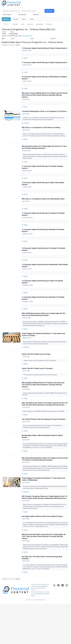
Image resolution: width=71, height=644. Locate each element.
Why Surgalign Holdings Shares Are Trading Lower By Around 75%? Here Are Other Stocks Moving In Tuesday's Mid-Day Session (43, 411)
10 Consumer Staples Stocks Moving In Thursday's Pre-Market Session (44, 267)
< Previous (5, 45)
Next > (18, 45)
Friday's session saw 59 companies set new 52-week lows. (40, 385)
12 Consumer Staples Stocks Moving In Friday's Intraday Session (42, 49)
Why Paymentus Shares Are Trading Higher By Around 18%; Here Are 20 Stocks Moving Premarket (44, 158)
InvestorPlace (27, 132)
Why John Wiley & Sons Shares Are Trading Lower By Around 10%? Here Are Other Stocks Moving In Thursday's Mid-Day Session (43, 433)
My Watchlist (22, 15)
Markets (6, 19)
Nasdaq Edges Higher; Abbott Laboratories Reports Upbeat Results (42, 468)
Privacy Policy (38, 634)
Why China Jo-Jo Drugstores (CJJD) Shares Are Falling (42, 137)
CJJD (53, 29)
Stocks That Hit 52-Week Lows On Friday (37, 379)
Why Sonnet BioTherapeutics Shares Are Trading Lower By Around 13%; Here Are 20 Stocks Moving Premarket (45, 493)
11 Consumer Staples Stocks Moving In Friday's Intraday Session (42, 67)
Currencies (30, 24)
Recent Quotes (7, 15)
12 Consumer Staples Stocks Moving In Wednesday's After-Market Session (43, 284)
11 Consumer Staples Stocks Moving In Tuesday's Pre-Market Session (43, 229)
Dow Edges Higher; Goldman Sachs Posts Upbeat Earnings (43, 553)
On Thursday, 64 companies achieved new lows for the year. (40, 401)
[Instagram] (67, 630)
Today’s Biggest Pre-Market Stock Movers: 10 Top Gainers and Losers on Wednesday (44, 514)
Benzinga (26, 60)
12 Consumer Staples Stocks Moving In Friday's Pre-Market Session (43, 302)
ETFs (24, 19)
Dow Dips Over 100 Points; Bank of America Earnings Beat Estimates (42, 596)
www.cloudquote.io (43, 626)
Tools (32, 19)
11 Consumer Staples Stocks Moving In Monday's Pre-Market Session (43, 247)
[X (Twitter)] (54, 630)
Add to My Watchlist (30, 36)
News (22, 24)
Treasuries (49, 24)
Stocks (16, 19)
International (39, 24)
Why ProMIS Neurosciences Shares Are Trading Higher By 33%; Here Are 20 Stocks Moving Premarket (44, 336)
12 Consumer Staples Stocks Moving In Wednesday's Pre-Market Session (44, 84)
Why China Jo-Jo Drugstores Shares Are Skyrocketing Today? (44, 213)
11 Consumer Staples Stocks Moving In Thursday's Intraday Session (43, 179)
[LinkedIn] (63, 630)
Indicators (36, 15)
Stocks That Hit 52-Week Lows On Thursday (38, 394)
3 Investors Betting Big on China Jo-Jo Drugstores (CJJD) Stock (45, 120)
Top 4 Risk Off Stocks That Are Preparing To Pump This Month (44, 450)
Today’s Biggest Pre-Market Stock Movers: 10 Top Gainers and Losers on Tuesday (44, 357)
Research (53, 38)
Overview (15, 24)
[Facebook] (58, 630)
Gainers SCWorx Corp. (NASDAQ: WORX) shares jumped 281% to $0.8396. (44, 441)
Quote (13, 38)
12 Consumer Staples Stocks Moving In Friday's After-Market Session (43, 197)
